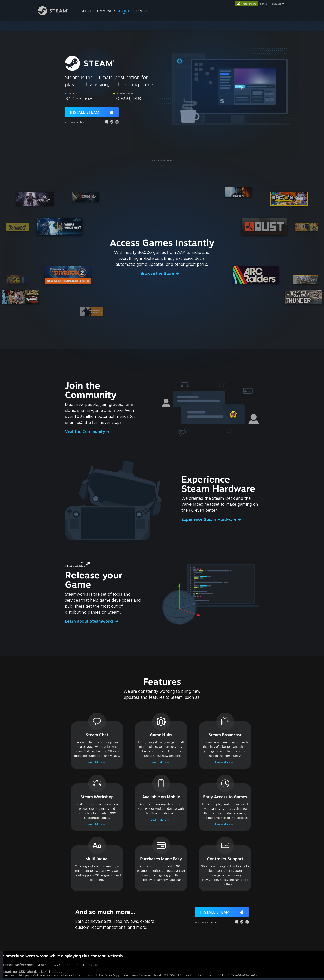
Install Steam (85, 112)
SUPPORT (140, 11)
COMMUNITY (105, 11)
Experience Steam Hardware (210, 519)
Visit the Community (86, 431)
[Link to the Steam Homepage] (56, 14)
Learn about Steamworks (90, 621)
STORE (86, 11)
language (276, 4)
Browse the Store (158, 273)
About (124, 11)
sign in (263, 4)
